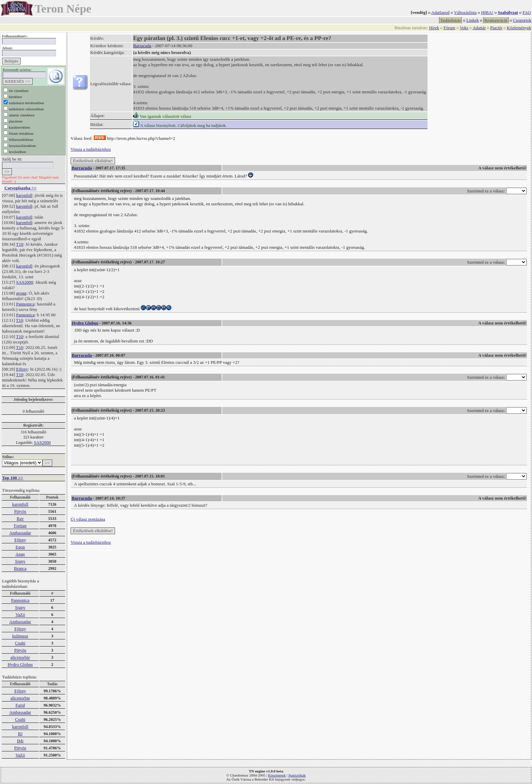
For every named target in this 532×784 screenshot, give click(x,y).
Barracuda (142, 46)
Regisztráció (496, 20)
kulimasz (20, 636)
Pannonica (25, 304)
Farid (20, 705)
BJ (20, 734)
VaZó (20, 614)
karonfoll (24, 195)
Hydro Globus (20, 664)
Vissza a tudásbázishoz (91, 149)
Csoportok (522, 20)
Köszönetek (277, 775)
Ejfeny (22, 369)
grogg (21, 293)
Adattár (479, 28)
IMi (20, 741)
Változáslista (465, 12)
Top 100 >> (13, 478)
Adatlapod (440, 12)
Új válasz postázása (88, 519)
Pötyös (20, 511)
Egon (20, 547)
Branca (20, 568)
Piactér (496, 28)
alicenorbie (20, 657)
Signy (20, 561)
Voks (464, 28)
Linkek (472, 20)
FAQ (527, 12)
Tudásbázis (451, 20)
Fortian (20, 526)
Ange (20, 554)
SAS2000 (25, 282)
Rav (20, 518)
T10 (20, 244)
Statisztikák (297, 775)
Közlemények (519, 28)
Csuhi (20, 643)
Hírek (434, 28)
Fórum (449, 28)
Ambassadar (20, 533)
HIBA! (487, 12)
